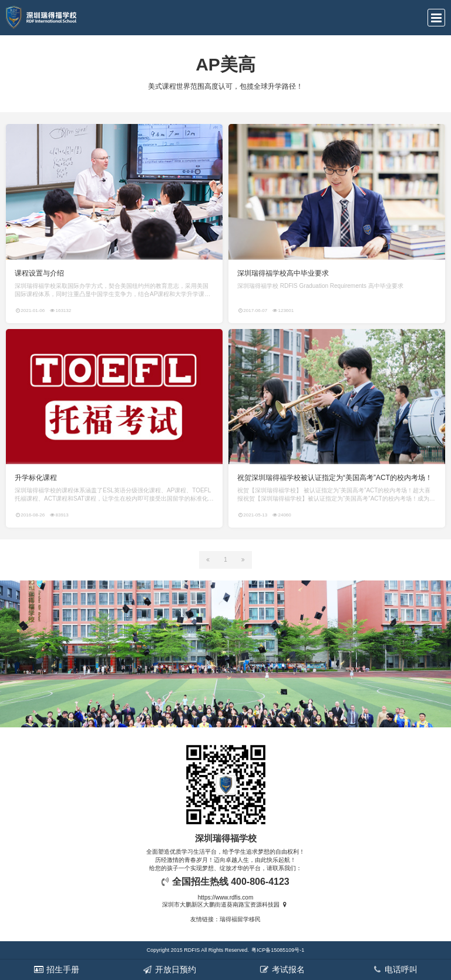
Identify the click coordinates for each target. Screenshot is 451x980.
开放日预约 (169, 969)
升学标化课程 (36, 478)
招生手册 (56, 969)
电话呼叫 (395, 969)
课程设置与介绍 (39, 273)
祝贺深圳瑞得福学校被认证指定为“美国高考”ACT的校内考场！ (335, 478)
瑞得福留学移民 (240, 919)
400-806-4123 (260, 882)
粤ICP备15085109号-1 (278, 950)
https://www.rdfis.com (225, 897)
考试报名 (282, 969)
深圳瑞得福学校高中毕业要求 (283, 273)
